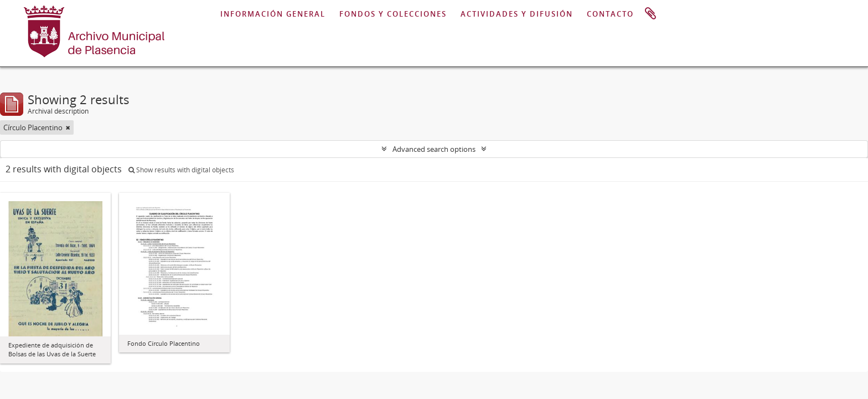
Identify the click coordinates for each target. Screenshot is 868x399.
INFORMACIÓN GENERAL (273, 14)
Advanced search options (434, 149)
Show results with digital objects (181, 170)
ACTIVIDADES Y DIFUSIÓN (517, 14)
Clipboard (650, 14)
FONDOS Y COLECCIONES (393, 14)
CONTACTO (610, 14)
